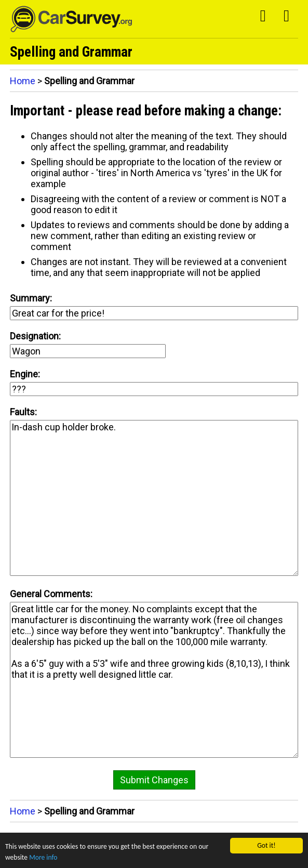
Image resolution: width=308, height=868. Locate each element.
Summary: (31, 298)
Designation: (35, 336)
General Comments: (51, 594)
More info (43, 857)
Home (23, 81)
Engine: (25, 374)
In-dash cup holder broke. (154, 498)
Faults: (23, 412)
